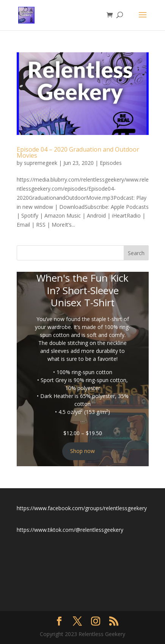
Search (136, 253)
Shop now (82, 451)
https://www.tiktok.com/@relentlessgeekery (70, 530)
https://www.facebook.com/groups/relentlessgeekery (82, 508)
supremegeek (41, 163)
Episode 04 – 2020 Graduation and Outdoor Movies (78, 152)
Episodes (111, 163)
